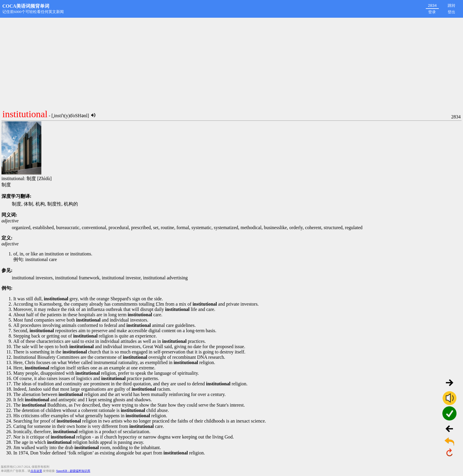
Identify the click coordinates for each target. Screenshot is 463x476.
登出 (451, 12)
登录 (432, 12)
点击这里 (36, 471)
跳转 (451, 5)
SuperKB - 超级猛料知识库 (73, 471)
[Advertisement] (231, 62)
